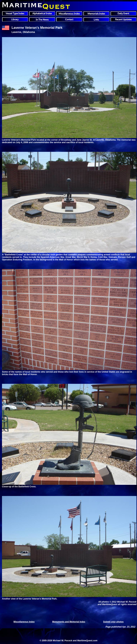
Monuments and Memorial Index (69, 622)
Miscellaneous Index (24, 622)
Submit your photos (113, 622)
